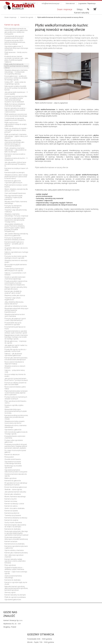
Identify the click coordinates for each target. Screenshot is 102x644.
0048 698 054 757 (66, 620)
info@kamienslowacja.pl (65, 626)
